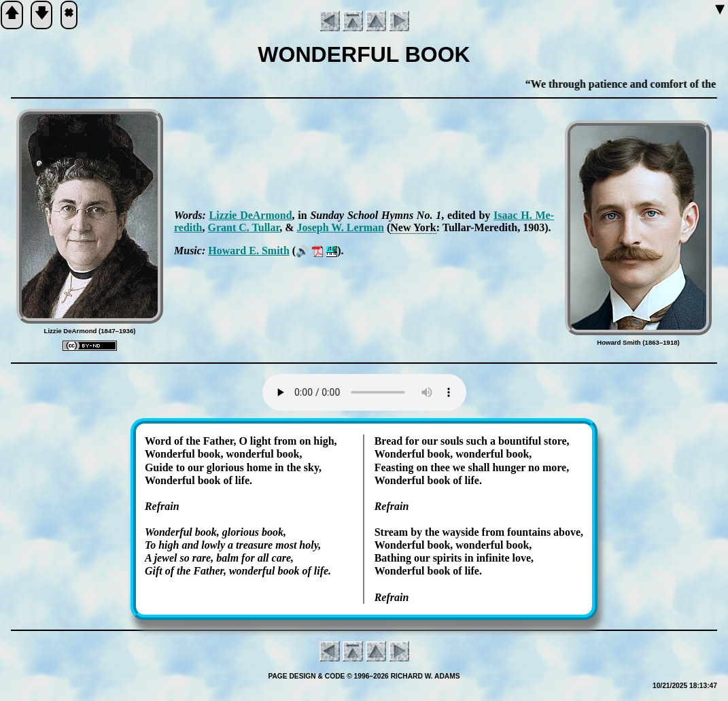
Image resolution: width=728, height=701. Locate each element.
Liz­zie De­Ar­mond (251, 215)
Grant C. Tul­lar (243, 227)
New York (413, 227)
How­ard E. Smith (249, 251)
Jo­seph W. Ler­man (340, 227)
